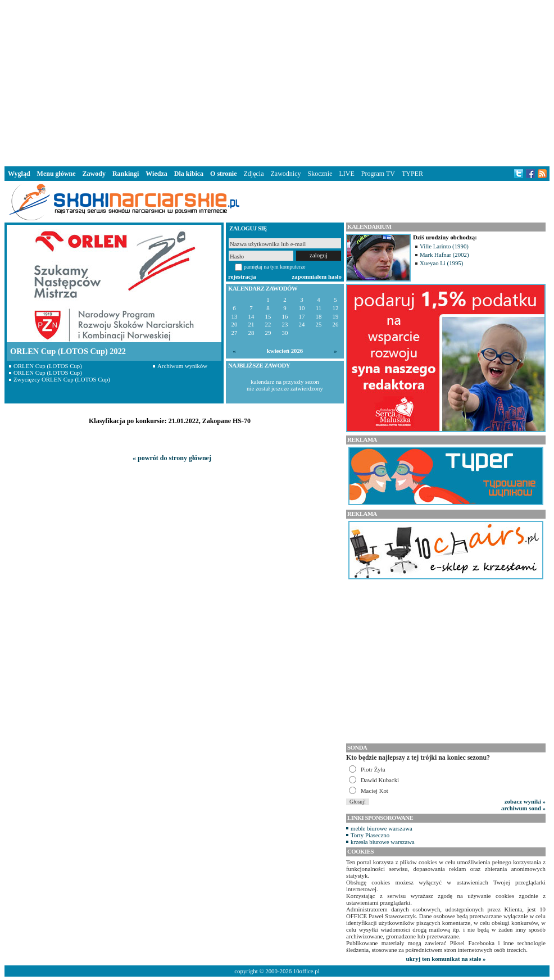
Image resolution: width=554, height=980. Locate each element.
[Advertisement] (277, 81)
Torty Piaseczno (370, 835)
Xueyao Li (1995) (441, 263)
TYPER (412, 174)
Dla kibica (189, 174)
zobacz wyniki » (525, 801)
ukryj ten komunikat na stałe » (446, 959)
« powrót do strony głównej (172, 458)
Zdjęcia (254, 174)
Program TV (378, 174)
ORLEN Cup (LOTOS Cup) (48, 366)
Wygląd (19, 174)
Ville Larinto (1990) (444, 246)
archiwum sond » (523, 808)
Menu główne (56, 174)
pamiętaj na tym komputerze (275, 267)
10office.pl (306, 971)
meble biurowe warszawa (382, 828)
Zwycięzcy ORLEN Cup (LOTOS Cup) (62, 379)
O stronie (223, 174)
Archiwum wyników (182, 366)
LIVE (346, 174)
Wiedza (156, 174)
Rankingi (126, 174)
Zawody (94, 174)
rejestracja (242, 276)
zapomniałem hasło (317, 276)
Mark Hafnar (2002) (444, 255)
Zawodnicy (286, 174)
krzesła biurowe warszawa (383, 842)
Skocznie (320, 174)
